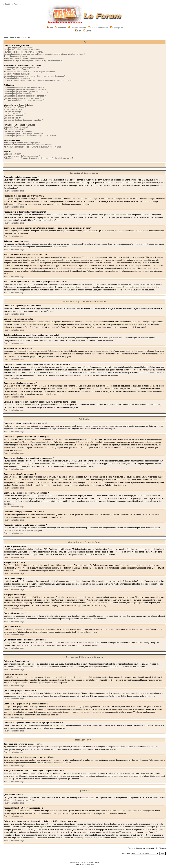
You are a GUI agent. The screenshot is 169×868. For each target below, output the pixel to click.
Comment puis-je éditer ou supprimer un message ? (25, 89)
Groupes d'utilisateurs (98, 28)
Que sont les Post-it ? (13, 118)
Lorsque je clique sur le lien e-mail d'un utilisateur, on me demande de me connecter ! (38, 80)
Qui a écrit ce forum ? (13, 154)
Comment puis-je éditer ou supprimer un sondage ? (25, 96)
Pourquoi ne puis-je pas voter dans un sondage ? (24, 100)
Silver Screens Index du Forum (17, 37)
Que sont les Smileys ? (13, 111)
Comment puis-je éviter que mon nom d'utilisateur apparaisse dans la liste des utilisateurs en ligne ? (44, 54)
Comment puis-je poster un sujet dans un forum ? (24, 87)
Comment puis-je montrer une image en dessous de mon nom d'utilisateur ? (35, 76)
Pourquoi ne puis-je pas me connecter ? (20, 48)
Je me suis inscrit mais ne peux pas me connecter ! (25, 58)
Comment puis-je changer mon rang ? (19, 78)
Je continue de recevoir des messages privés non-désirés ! (28, 145)
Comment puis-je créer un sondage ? (19, 94)
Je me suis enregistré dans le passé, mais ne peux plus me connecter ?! (33, 60)
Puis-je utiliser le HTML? (14, 109)
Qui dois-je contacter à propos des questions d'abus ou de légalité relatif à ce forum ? (38, 158)
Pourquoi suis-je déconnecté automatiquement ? (24, 52)
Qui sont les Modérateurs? (15, 129)
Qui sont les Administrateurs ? (16, 127)
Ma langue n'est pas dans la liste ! (18, 74)
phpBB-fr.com (89, 864)
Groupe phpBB (88, 797)
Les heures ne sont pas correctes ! (18, 70)
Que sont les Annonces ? (14, 116)
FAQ (50, 28)
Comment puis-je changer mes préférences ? (22, 67)
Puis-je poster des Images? (15, 114)
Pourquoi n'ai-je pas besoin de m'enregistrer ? (22, 50)
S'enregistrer (116, 28)
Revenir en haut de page (14, 191)
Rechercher (61, 28)
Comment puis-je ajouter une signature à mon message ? (27, 92)
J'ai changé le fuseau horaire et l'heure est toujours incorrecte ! (29, 72)
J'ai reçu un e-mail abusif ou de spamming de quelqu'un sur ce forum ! (32, 147)
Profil (78, 31)
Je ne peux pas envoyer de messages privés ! (22, 143)
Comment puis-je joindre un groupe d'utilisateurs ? (24, 133)
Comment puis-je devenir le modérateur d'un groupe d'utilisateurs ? (31, 136)
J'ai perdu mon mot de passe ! (16, 56)
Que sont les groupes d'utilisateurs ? (19, 131)
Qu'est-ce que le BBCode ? (15, 107)
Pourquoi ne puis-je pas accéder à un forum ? (22, 98)
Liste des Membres (77, 28)
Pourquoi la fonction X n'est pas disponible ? (22, 156)
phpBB (80, 862)
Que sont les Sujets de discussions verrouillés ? (23, 120)
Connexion (89, 31)
